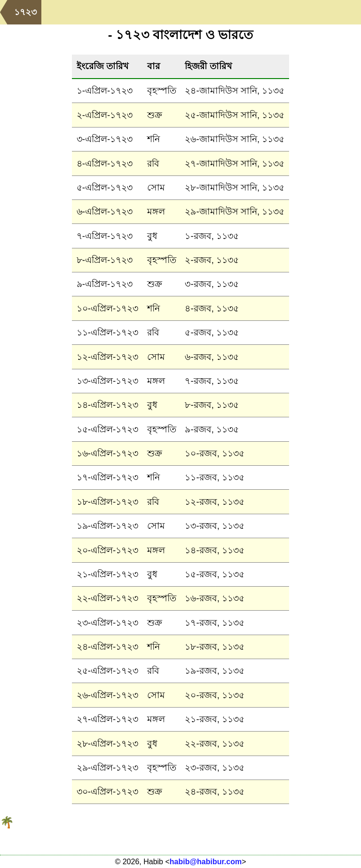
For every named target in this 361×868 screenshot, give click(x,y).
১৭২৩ (25, 12)
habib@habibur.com (206, 862)
